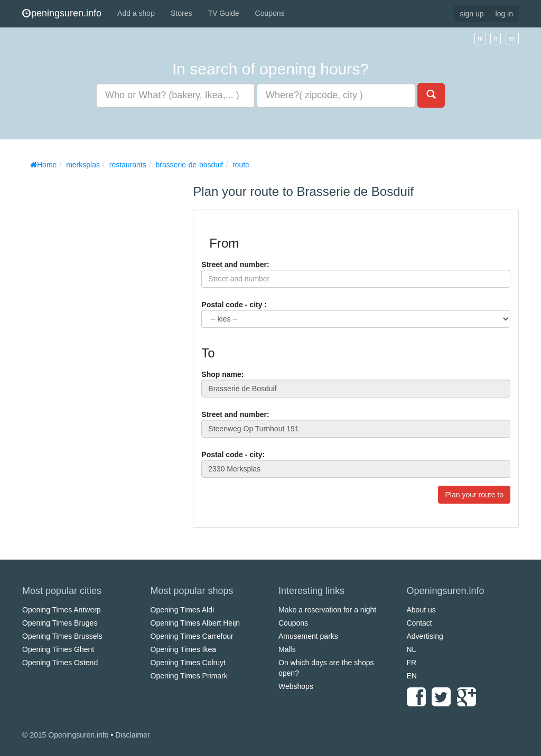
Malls (287, 649)
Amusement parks (308, 636)
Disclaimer (132, 735)
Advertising (425, 636)
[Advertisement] (101, 333)
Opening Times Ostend (60, 663)
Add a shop (136, 13)
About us (421, 610)
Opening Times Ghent (58, 649)
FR (412, 663)
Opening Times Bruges (60, 623)
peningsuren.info (62, 13)
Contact (419, 623)
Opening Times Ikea (184, 649)
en (512, 39)
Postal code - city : (234, 305)
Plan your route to (474, 495)
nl (480, 39)
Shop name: (222, 374)
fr (495, 39)
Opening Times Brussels (62, 636)
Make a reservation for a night (327, 610)
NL (412, 649)
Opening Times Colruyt (188, 663)
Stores (181, 13)
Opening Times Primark (189, 676)
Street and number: (235, 264)
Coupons (270, 13)
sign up (472, 14)
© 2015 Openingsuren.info (66, 735)
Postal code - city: (233, 455)
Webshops (296, 686)
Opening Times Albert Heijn (195, 623)
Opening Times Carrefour (192, 636)
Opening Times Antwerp (62, 610)
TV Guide (223, 13)
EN (412, 676)
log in (504, 14)
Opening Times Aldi (183, 610)
